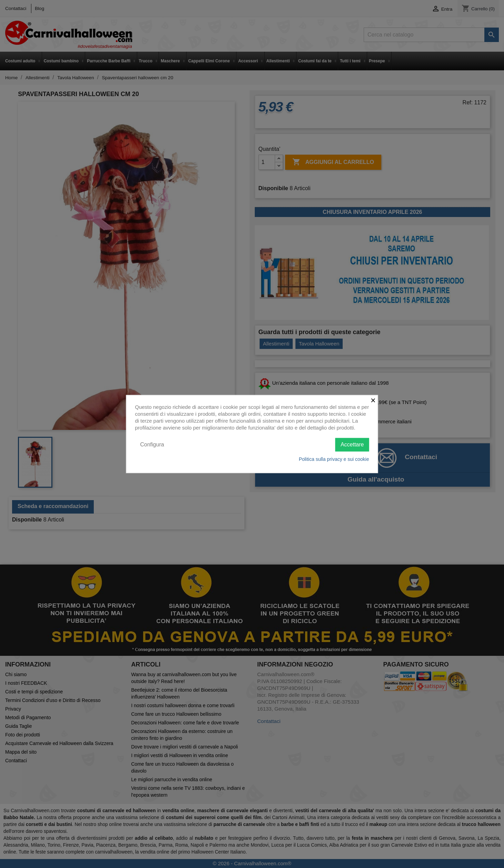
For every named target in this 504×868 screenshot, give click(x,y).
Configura (152, 445)
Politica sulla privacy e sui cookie (334, 459)
